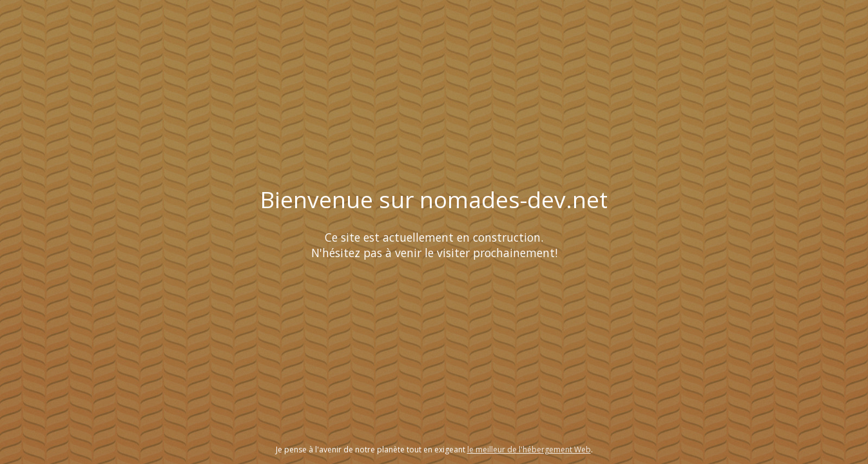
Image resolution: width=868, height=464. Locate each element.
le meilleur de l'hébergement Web (529, 450)
